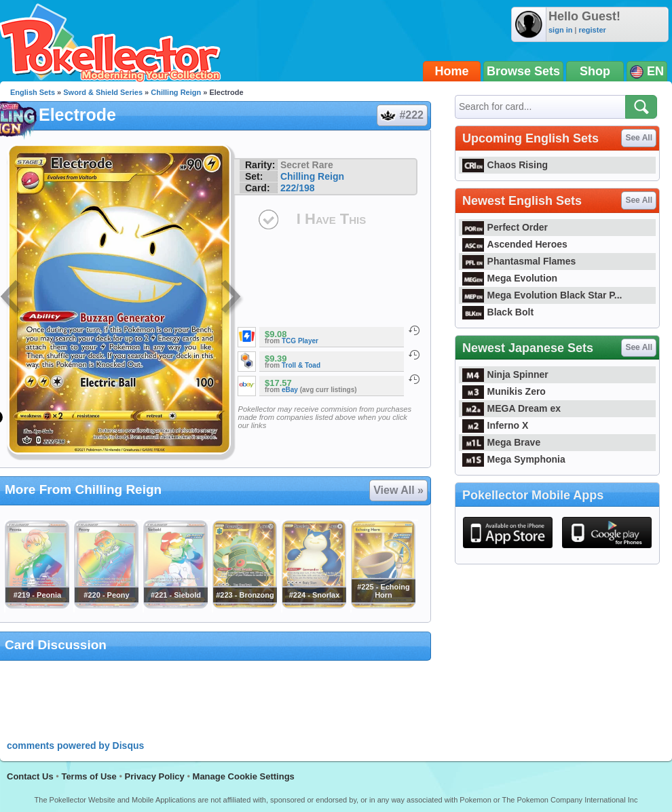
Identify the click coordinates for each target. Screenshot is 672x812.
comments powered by (75, 746)
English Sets (33, 92)
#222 (402, 115)
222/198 (298, 188)
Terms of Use (89, 776)
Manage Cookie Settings (244, 776)
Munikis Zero (504, 391)
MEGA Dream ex (511, 408)
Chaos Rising (505, 165)
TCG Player (300, 341)
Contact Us (30, 776)
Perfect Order (505, 227)
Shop (595, 71)
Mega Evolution (510, 278)
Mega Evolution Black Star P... (542, 295)
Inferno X (495, 425)
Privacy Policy (155, 776)
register (592, 30)
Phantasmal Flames (519, 261)
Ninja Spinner (505, 374)
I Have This (331, 219)
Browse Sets (523, 71)
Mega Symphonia (514, 459)
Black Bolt (498, 312)
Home (452, 71)
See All (639, 138)
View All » (398, 490)
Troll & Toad (301, 365)
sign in (560, 30)
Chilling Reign (176, 92)
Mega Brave (501, 442)
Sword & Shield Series (103, 92)
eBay (290, 390)
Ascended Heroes (515, 244)
